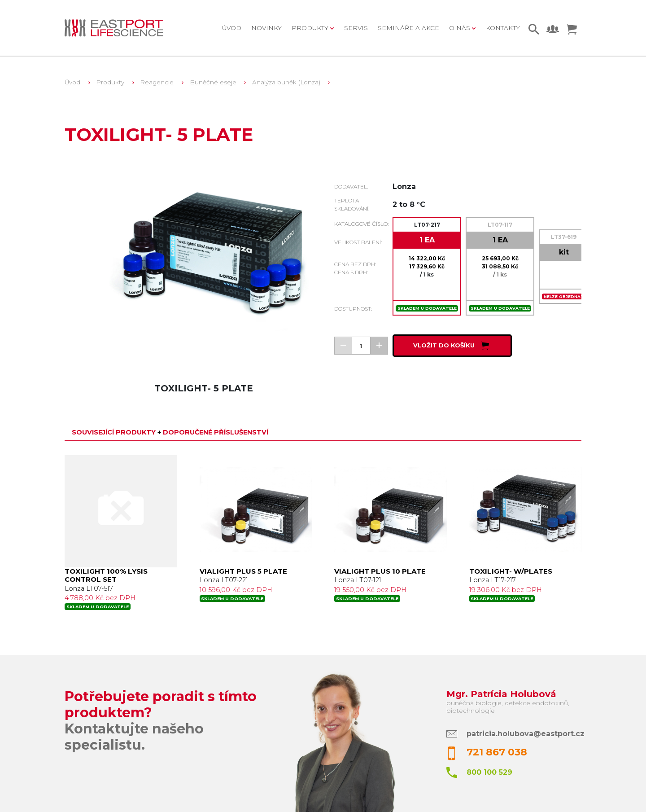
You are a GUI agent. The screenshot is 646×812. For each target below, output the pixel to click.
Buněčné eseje (213, 82)
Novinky (266, 28)
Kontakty (503, 28)
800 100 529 (489, 772)
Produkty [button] (311, 28)
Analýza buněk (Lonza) (286, 82)
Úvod (232, 28)
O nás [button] (460, 28)
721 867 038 (497, 752)
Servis (356, 28)
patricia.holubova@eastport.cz (526, 734)
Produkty (110, 82)
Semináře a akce (408, 28)
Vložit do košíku (452, 346)
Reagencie (157, 82)
